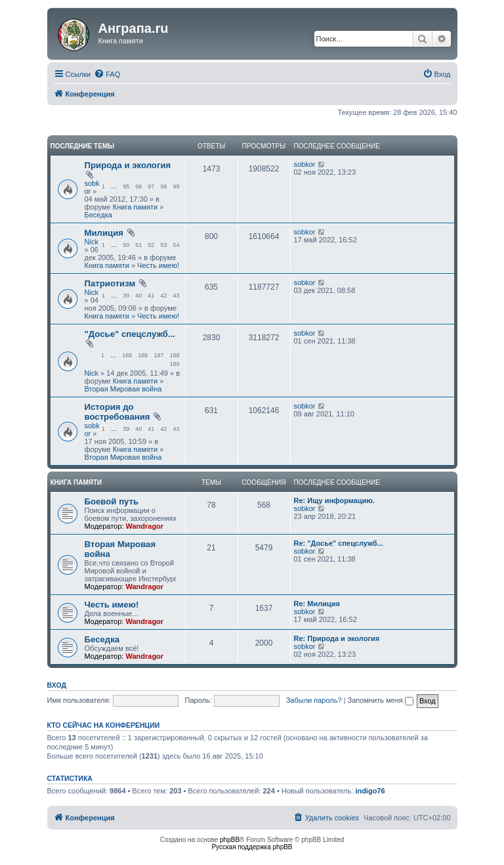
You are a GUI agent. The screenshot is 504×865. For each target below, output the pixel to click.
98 (163, 187)
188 (174, 355)
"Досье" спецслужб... (130, 334)
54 (176, 245)
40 (138, 296)
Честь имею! (158, 265)
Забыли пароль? (314, 700)
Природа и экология (128, 165)
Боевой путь (112, 501)
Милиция (104, 233)
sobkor (305, 164)
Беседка (98, 215)
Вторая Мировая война (123, 389)
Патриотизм (110, 283)
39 (126, 296)
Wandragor (144, 526)
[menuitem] (107, 74)
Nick (92, 242)
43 (176, 296)
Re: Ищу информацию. (334, 500)
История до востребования (117, 412)
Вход (57, 685)
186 (143, 355)
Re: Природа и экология (337, 638)
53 (163, 245)
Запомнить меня (381, 700)
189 (174, 364)
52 (151, 245)
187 (158, 355)
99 (176, 187)
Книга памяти (135, 207)
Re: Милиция (317, 604)
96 (138, 187)
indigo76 (370, 791)
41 (151, 296)
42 (163, 296)
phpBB (230, 840)
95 (126, 187)
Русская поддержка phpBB (252, 847)
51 (138, 245)
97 (151, 187)
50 (126, 245)
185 (127, 355)
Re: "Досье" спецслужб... (339, 543)
